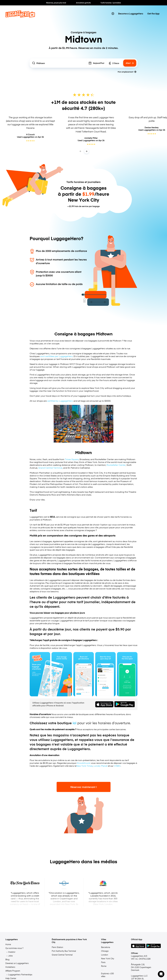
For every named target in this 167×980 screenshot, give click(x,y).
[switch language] (113, 14)
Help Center (11, 978)
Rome (104, 966)
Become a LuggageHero (131, 14)
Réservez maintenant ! (84, 787)
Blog (7, 959)
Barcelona (106, 947)
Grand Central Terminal (50, 468)
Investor (12, 952)
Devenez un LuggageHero (17, 963)
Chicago (105, 951)
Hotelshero (10, 967)
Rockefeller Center (116, 465)
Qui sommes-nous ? (14, 948)
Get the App (153, 14)
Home (8, 944)
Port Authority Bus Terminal (64, 951)
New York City (108, 958)
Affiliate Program (13, 971)
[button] (161, 974)
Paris (103, 962)
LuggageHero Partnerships (20, 974)
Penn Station (57, 947)
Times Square (72, 459)
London (105, 955)
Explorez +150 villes (107, 975)
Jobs (10, 956)
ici (75, 723)
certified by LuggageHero (60, 401)
